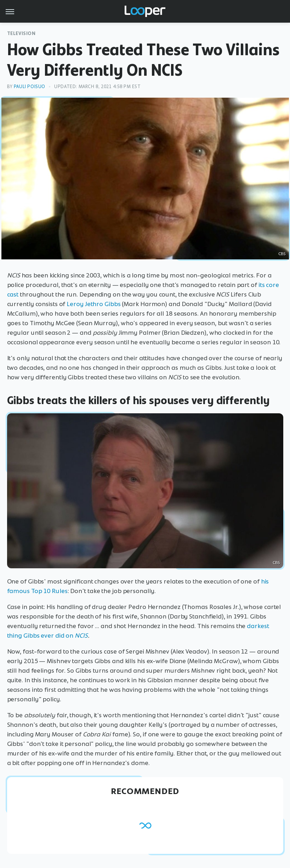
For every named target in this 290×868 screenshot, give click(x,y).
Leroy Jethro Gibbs (93, 304)
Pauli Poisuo (30, 87)
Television (21, 33)
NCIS (81, 636)
